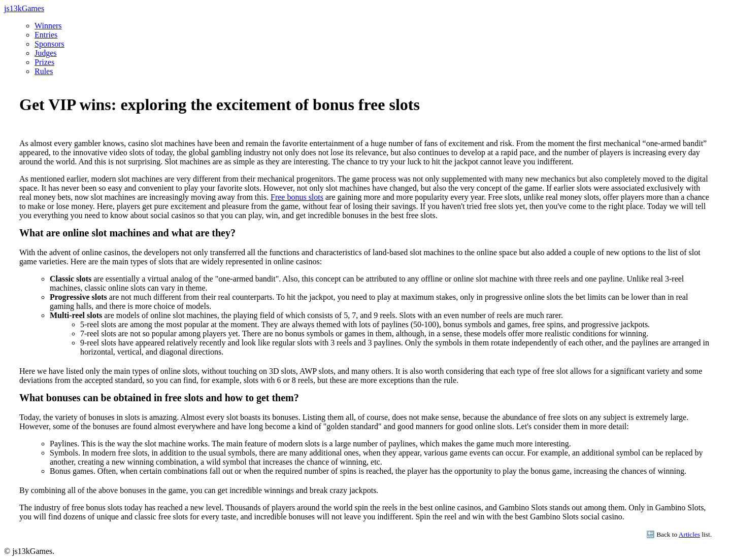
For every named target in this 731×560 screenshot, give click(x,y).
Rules (44, 71)
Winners (48, 26)
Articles (689, 534)
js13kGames (24, 8)
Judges (46, 53)
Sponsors (49, 44)
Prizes (44, 62)
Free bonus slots (297, 197)
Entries (46, 35)
